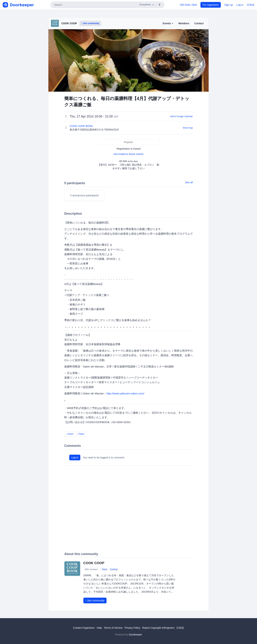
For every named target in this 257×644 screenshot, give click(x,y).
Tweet (81, 434)
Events (168, 23)
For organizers (211, 5)
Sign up (229, 5)
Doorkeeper (135, 635)
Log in (240, 5)
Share (70, 434)
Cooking (114, 569)
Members (184, 23)
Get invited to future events (128, 154)
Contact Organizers (84, 628)
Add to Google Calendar (181, 116)
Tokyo (104, 569)
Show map (188, 128)
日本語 (251, 5)
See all (189, 182)
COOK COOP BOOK (82, 126)
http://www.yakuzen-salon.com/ (125, 393)
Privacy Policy (132, 628)
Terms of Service (113, 628)
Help (99, 628)
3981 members (91, 569)
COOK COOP (69, 23)
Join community (90, 23)
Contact (199, 23)
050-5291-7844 (188, 5)
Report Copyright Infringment (158, 628)
